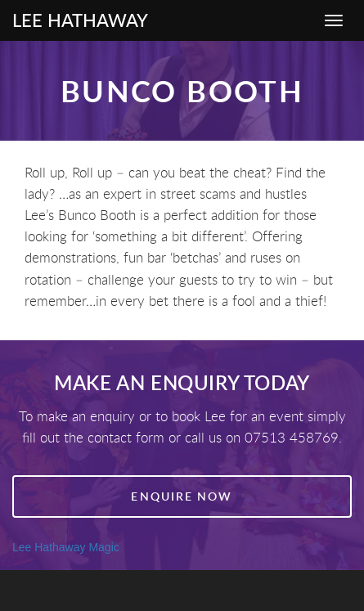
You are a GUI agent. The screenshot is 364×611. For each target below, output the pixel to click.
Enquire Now (182, 496)
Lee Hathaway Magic (66, 547)
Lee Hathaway (80, 20)
